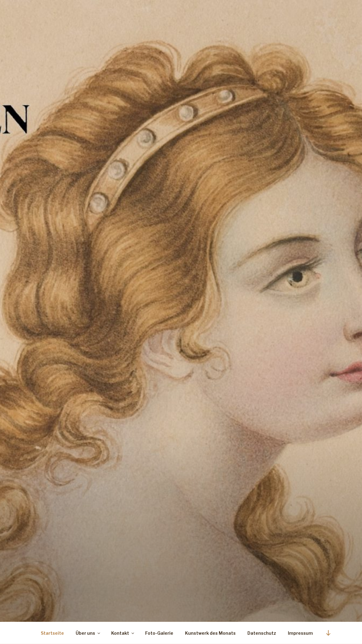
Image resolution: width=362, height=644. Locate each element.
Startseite (52, 633)
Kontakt (123, 633)
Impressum (300, 633)
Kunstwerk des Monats (210, 633)
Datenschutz (262, 633)
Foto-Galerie (159, 633)
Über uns (88, 633)
